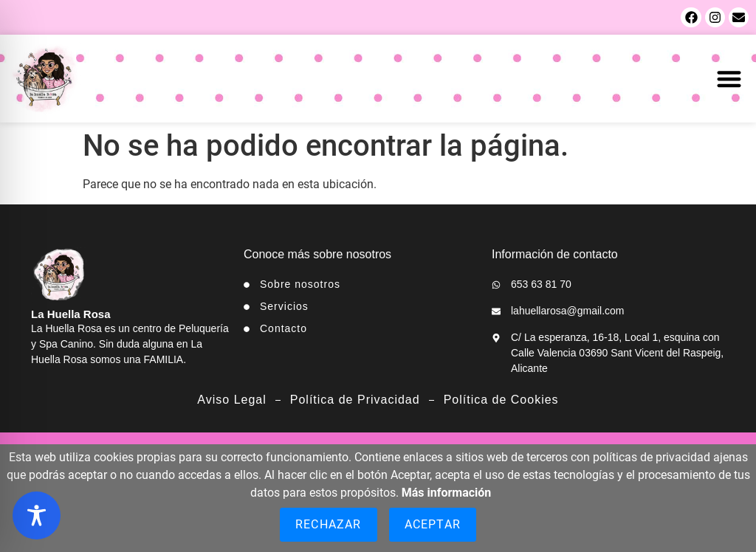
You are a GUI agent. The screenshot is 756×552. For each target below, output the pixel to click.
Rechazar (329, 524)
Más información (447, 493)
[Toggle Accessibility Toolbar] (37, 515)
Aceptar (433, 524)
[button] (730, 79)
